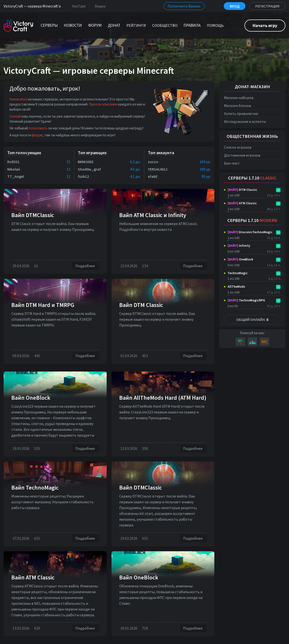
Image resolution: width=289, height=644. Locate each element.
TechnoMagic (238, 273)
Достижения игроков (242, 155)
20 (278, 190)
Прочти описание (103, 104)
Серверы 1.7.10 (252, 178)
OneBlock (240, 259)
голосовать (38, 128)
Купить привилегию (241, 114)
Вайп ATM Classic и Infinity (153, 215)
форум (37, 135)
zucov (153, 162)
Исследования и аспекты (245, 122)
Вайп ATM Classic (33, 577)
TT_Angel (16, 176)
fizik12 (83, 176)
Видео (99, 6)
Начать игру (265, 25)
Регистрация (267, 6)
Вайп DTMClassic (33, 215)
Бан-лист (232, 163)
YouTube (78, 6)
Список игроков (238, 147)
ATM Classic (242, 203)
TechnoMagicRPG (246, 300)
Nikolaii (14, 169)
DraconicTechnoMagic (250, 232)
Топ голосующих (24, 153)
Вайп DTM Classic (141, 305)
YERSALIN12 (158, 169)
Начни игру (18, 99)
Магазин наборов (239, 98)
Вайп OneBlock (31, 398)
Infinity (239, 246)
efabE (153, 176)
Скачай (15, 116)
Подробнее (86, 266)
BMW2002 (86, 162)
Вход (235, 6)
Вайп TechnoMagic (35, 488)
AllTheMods (236, 286)
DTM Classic (242, 190)
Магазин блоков (238, 106)
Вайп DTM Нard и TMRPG (43, 305)
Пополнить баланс (184, 6)
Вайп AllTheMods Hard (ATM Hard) (163, 398)
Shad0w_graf (89, 169)
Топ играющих (92, 153)
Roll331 (13, 162)
